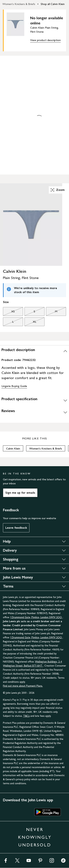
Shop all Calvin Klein (53, 4)
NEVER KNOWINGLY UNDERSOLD (35, 837)
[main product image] (18, 30)
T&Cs (26, 716)
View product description (45, 40)
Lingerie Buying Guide (14, 386)
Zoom (57, 190)
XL (30, 323)
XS (9, 312)
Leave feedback (16, 528)
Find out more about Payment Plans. (23, 686)
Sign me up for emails (20, 493)
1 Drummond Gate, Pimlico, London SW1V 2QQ (36, 617)
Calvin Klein (13, 448)
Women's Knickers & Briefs (19, 4)
